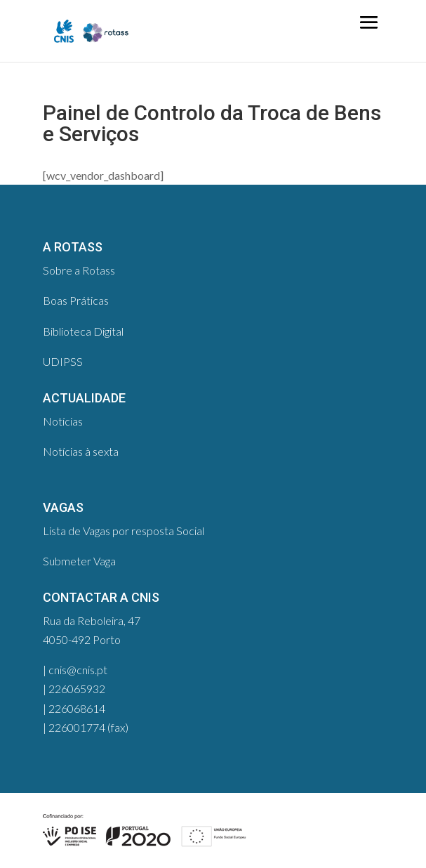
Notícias (63, 421)
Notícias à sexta (81, 451)
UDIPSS (63, 361)
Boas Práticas (76, 300)
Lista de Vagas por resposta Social (124, 531)
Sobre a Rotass (79, 270)
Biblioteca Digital (83, 331)
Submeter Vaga (79, 561)
